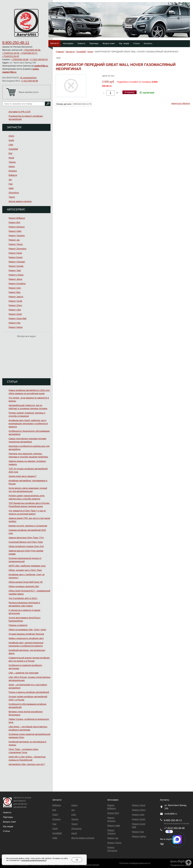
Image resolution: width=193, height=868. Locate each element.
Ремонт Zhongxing (17, 249)
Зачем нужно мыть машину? (22, 476)
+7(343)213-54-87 (11, 56)
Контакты (148, 43)
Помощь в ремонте (18, 625)
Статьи (136, 43)
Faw (11, 184)
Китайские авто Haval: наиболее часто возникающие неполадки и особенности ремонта (28, 424)
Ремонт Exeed (16, 257)
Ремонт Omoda (16, 266)
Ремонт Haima (16, 327)
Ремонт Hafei (15, 231)
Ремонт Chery (15, 305)
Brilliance (13, 175)
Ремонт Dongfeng (17, 284)
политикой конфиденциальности (34, 860)
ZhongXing (14, 193)
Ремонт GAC (15, 288)
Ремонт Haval (15, 253)
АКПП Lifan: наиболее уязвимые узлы (27, 566)
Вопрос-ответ (109, 43)
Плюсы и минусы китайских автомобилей (29, 692)
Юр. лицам (124, 43)
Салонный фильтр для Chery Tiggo (26, 542)
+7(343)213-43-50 (11, 53)
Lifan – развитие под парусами (24, 673)
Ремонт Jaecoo (16, 297)
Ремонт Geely (15, 314)
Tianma (12, 162)
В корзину (130, 92)
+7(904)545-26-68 (20, 59)
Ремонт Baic (15, 292)
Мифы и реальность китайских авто (26, 638)
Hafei (11, 188)
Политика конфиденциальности (135, 863)
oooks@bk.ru (41, 66)
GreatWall (13, 149)
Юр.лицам (8, 826)
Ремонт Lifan (15, 310)
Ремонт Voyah (15, 301)
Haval (11, 158)
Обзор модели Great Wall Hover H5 (26, 582)
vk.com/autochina (28, 78)
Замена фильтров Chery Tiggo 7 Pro (26, 538)
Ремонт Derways (17, 227)
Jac (10, 180)
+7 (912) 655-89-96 (174, 828)
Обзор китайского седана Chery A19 (26, 546)
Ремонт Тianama (17, 236)
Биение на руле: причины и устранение (28, 526)
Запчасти (54, 43)
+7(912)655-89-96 (32, 50)
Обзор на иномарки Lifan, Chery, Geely (27, 630)
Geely (11, 140)
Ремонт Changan (17, 262)
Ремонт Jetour (15, 279)
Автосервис (68, 43)
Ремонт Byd (14, 222)
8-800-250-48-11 (16, 43)
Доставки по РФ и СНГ (20, 112)
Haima (12, 166)
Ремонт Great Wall (17, 318)
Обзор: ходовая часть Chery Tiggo (25, 570)
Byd (10, 153)
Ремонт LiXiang (16, 275)
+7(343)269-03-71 (29, 53)
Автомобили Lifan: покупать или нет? (27, 764)
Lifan (11, 145)
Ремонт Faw (14, 323)
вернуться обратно (181, 103)
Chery (11, 136)
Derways (13, 171)
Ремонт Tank (15, 270)
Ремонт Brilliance (17, 218)
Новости (81, 43)
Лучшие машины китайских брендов (26, 634)
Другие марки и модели (20, 201)
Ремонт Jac (14, 240)
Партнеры (94, 43)
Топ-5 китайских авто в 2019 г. (23, 598)
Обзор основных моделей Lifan (24, 586)
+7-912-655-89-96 (29, 81)
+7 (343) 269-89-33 (38, 59)
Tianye (12, 197)
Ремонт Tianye (16, 244)
